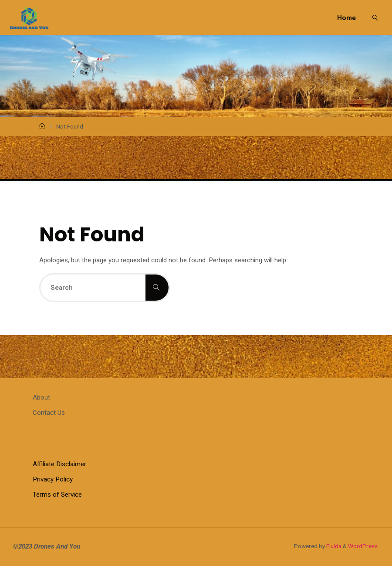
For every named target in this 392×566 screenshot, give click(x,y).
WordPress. (363, 546)
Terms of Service (57, 495)
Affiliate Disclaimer (59, 464)
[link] (375, 17)
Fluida (333, 546)
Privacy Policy (53, 479)
